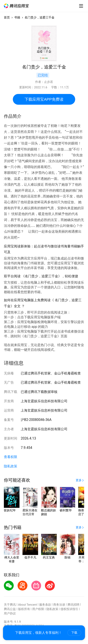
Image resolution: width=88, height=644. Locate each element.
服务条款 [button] (45, 605)
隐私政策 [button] (11, 466)
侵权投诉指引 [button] (69, 609)
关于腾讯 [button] (10, 605)
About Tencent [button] (28, 605)
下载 (74, 633)
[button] (16, 6)
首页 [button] (7, 18)
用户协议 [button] (10, 613)
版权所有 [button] (24, 609)
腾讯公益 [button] (10, 609)
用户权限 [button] (38, 609)
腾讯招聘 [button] (73, 605)
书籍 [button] (17, 18)
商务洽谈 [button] (59, 605)
